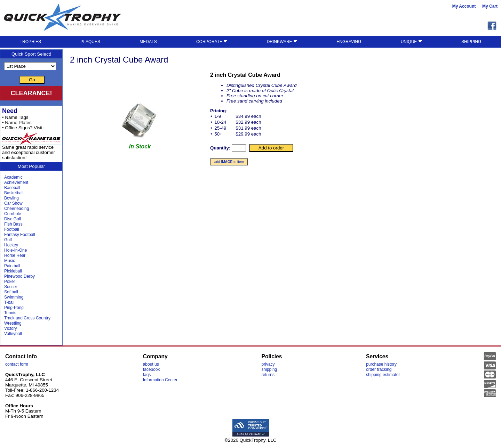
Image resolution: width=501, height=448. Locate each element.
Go (32, 80)
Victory (10, 328)
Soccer (11, 287)
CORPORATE (212, 42)
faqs (147, 375)
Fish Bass (13, 224)
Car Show (13, 203)
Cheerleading (17, 209)
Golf (8, 240)
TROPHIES (30, 42)
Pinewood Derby (19, 276)
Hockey (11, 245)
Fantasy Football (20, 235)
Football (12, 229)
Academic (13, 177)
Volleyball (13, 334)
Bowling (11, 198)
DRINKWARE (282, 42)
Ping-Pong (14, 308)
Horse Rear (15, 255)
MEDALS (148, 42)
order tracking (379, 369)
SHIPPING (471, 42)
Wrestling (13, 323)
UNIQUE (411, 42)
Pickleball (13, 271)
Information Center (160, 380)
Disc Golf (13, 219)
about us (151, 364)
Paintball (12, 266)
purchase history (381, 364)
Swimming (14, 297)
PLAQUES (90, 42)
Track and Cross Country (27, 318)
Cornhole (13, 214)
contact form (17, 364)
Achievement (16, 182)
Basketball (14, 193)
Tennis (10, 313)
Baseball (12, 188)
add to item (229, 162)
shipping (269, 369)
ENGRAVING (349, 42)
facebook (152, 369)
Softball (11, 292)
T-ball (9, 302)
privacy (268, 364)
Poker (10, 282)
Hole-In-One (15, 250)
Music (10, 261)
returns (268, 375)
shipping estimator (383, 375)
